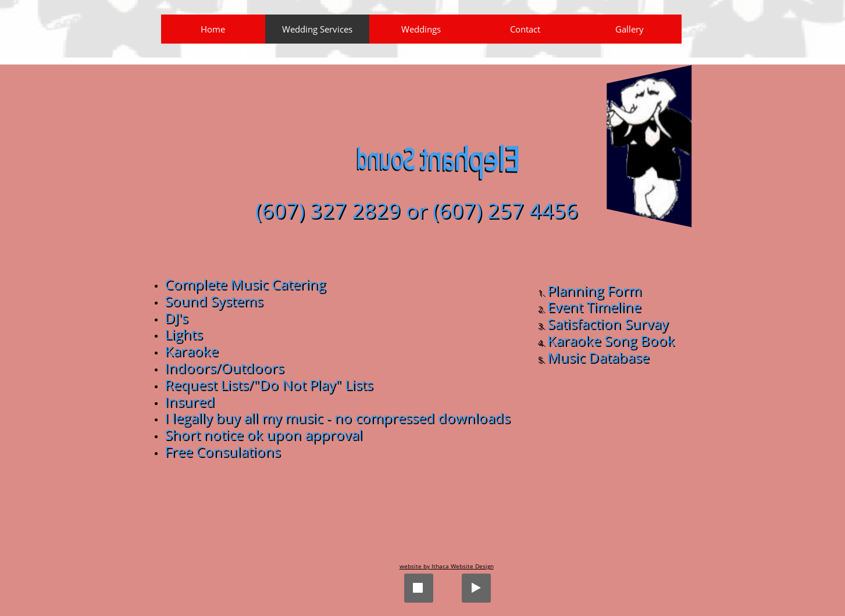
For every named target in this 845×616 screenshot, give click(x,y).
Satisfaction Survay (608, 323)
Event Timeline (594, 307)
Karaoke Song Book (611, 340)
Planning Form (594, 290)
